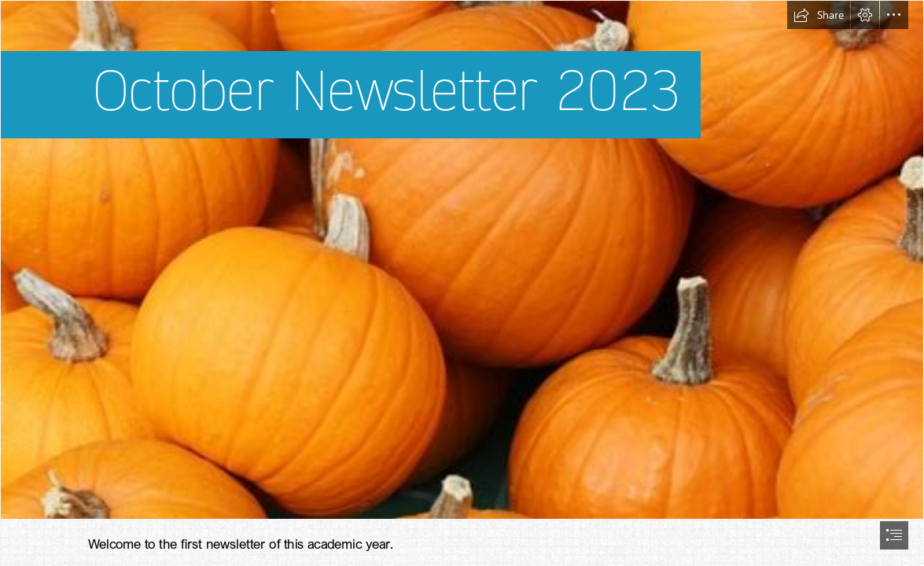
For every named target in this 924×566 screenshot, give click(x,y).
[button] (819, 15)
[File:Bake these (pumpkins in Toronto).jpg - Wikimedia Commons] (462, 260)
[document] (462, 283)
